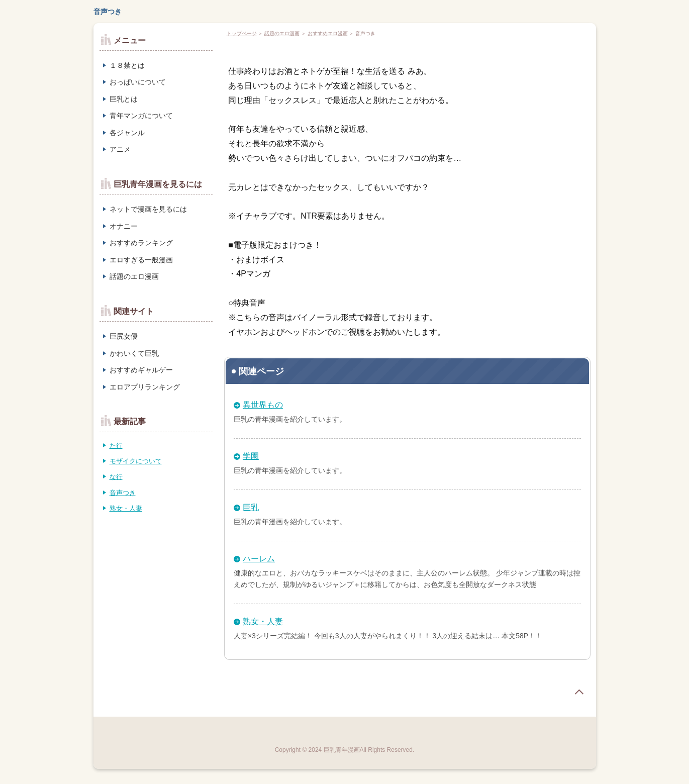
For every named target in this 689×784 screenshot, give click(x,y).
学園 (251, 456)
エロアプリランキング (145, 387)
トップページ (242, 33)
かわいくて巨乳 (134, 353)
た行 (116, 446)
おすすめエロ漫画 (328, 33)
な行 (116, 477)
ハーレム (259, 559)
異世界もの (263, 405)
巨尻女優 (124, 336)
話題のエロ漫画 (282, 33)
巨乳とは (124, 99)
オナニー (124, 226)
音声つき (108, 12)
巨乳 (251, 507)
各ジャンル (127, 133)
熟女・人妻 (263, 621)
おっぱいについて (138, 82)
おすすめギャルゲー (141, 370)
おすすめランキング (141, 243)
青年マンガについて (141, 116)
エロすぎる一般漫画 (141, 260)
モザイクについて (136, 461)
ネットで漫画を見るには (148, 209)
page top (579, 692)
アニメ (120, 149)
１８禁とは (127, 65)
